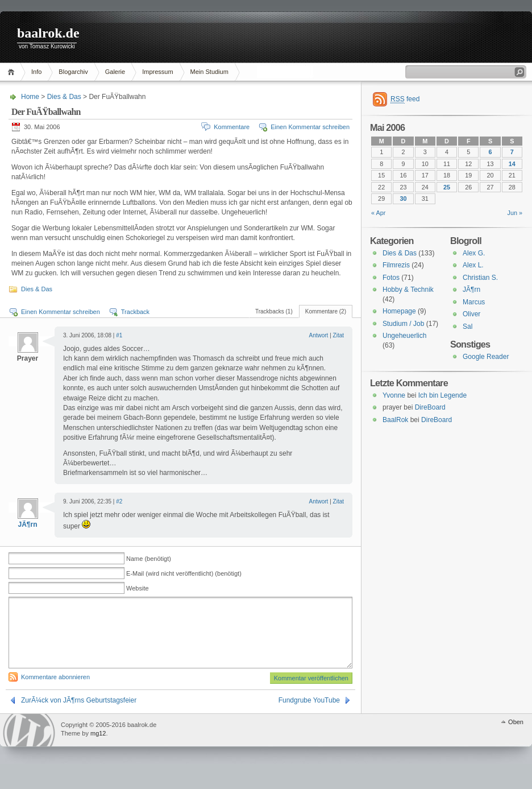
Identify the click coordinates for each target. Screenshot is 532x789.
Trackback (135, 312)
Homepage (399, 311)
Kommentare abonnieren (55, 691)
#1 (119, 335)
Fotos (391, 278)
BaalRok (395, 420)
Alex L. (473, 265)
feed (405, 99)
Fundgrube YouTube (309, 714)
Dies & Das (64, 97)
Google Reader (486, 357)
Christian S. (480, 278)
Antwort (318, 335)
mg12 (98, 747)
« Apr (378, 213)
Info (36, 72)
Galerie (115, 72)
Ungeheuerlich (404, 336)
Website (138, 588)
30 (403, 199)
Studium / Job (403, 324)
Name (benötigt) (149, 559)
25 (447, 187)
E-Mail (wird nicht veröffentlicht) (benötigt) (184, 573)
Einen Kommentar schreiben (310, 127)
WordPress (29, 744)
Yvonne (394, 395)
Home (13, 72)
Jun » (515, 213)
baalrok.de (48, 33)
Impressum (157, 72)
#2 (119, 501)
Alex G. (474, 253)
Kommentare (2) (326, 311)
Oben (516, 736)
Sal (467, 327)
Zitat (338, 335)
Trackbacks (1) (274, 311)
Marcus (474, 302)
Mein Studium (209, 72)
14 (512, 164)
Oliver (471, 314)
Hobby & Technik (408, 290)
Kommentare (232, 127)
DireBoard (430, 407)
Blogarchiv (73, 72)
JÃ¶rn (27, 524)
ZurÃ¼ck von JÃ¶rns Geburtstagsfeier (79, 714)
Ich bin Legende (442, 395)
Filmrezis (396, 265)
